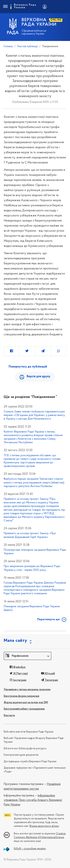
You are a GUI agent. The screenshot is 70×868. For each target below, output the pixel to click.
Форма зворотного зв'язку (44, 826)
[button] (28, 656)
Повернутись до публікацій (28, 367)
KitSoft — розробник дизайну (30, 849)
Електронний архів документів (21, 755)
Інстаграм (18, 680)
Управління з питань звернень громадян (27, 690)
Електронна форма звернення (21, 696)
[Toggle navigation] (5, 7)
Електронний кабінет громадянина (24, 709)
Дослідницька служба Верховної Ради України (30, 762)
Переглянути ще (48, 619)
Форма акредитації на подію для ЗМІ (26, 703)
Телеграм (50, 680)
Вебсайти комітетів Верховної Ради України (29, 732)
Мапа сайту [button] (15, 641)
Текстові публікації (27, 46)
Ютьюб (48, 674)
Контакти (9, 716)
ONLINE (56, 20)
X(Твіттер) (19, 674)
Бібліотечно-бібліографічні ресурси (25, 749)
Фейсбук (18, 667)
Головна (8, 46)
